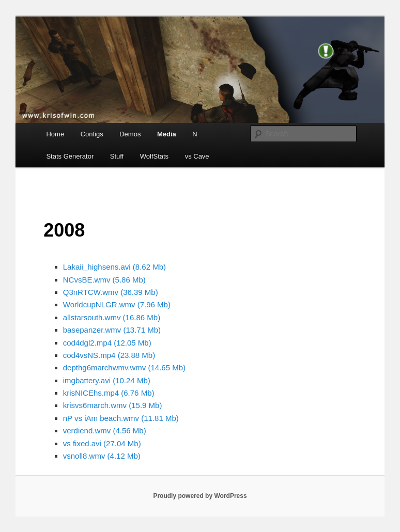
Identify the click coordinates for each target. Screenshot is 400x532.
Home (55, 134)
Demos (130, 134)
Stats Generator (70, 156)
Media (167, 134)
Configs (92, 134)
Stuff (117, 156)
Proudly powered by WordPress (200, 496)
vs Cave (197, 156)
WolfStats (154, 156)
